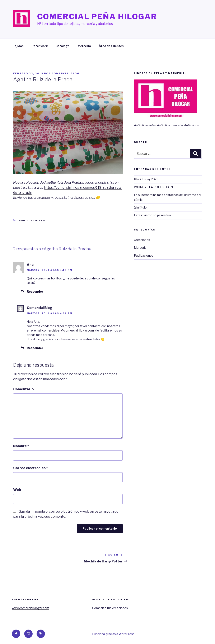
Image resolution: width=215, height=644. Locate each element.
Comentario (23, 389)
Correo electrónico (31, 468)
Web (17, 490)
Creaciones (142, 240)
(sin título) (141, 207)
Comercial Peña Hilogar (97, 17)
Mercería (84, 46)
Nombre (21, 446)
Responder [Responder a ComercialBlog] (35, 348)
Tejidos (18, 46)
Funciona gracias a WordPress (113, 634)
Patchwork (40, 46)
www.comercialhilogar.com (31, 608)
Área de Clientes (111, 46)
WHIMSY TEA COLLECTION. (154, 187)
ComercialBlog (66, 73)
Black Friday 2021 (146, 179)
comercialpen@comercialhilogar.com (68, 330)
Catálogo (63, 46)
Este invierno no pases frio (152, 215)
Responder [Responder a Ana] (35, 291)
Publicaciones (32, 220)
